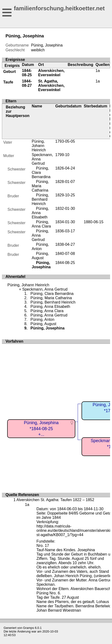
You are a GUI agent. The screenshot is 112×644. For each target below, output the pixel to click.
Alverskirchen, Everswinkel (51, 73)
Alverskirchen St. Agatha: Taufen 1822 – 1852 (55, 500)
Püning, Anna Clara (41, 224)
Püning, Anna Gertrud (40, 235)
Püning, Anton (40, 247)
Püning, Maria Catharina (40, 186)
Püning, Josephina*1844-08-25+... (41, 429)
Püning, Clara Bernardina (52, 294)
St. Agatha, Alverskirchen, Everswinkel (51, 85)
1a (98, 71)
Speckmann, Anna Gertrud (45, 289)
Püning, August (40, 256)
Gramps (29, 628)
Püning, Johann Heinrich (39, 146)
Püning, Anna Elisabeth (40, 213)
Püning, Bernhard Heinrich (40, 199)
